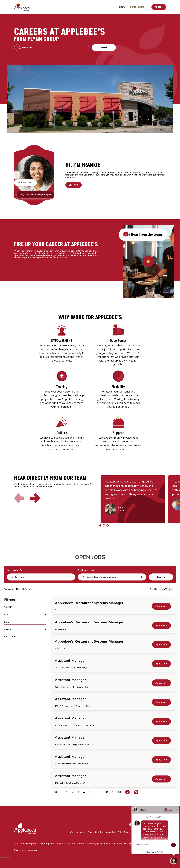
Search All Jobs (95, 832)
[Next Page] (127, 792)
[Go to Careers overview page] (24, 7)
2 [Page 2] (72, 792)
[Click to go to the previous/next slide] (100, 525)
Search (104, 48)
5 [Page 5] (90, 792)
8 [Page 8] (107, 792)
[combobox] (112, 577)
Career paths (139, 7)
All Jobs (159, 7)
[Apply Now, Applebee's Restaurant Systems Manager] (161, 606)
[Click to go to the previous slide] (19, 498)
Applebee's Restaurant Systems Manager (89, 603)
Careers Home (78, 832)
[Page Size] (56, 792)
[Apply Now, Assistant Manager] (161, 664)
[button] (141, 577)
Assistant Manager (70, 661)
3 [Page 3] (78, 792)
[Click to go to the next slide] (35, 498)
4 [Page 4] (84, 792)
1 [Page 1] (67, 792)
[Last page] (136, 792)
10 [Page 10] (119, 792)
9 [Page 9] (113, 792)
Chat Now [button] (74, 185)
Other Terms (124, 832)
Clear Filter (10, 637)
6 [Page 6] (96, 792)
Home (122, 7)
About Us (110, 832)
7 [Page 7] (101, 792)
